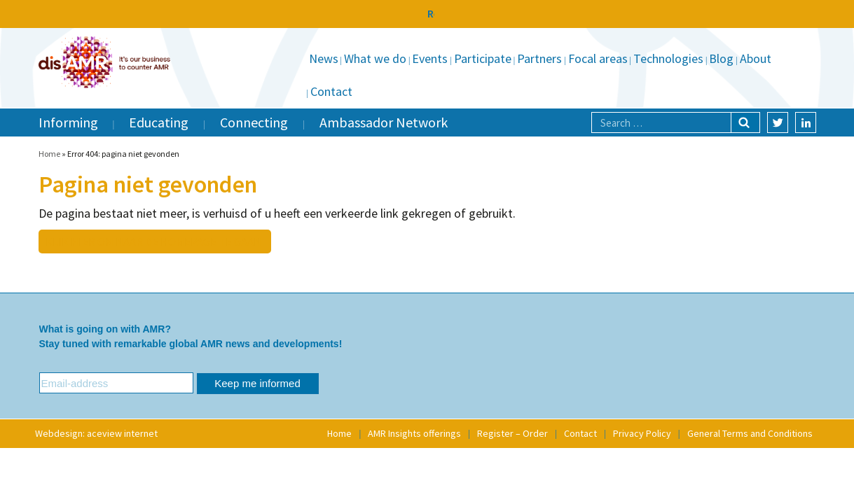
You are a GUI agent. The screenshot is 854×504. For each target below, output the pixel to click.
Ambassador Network (384, 122)
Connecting (254, 122)
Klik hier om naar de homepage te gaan (153, 241)
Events (430, 58)
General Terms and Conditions (750, 433)
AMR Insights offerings (414, 433)
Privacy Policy (642, 433)
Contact (331, 91)
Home (49, 154)
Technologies (668, 58)
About (756, 58)
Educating (159, 122)
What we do (375, 58)
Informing (68, 122)
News (324, 58)
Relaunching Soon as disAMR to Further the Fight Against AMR (427, 13)
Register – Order (512, 433)
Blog (721, 58)
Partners (539, 58)
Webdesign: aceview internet (96, 433)
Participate (483, 58)
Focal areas (598, 58)
